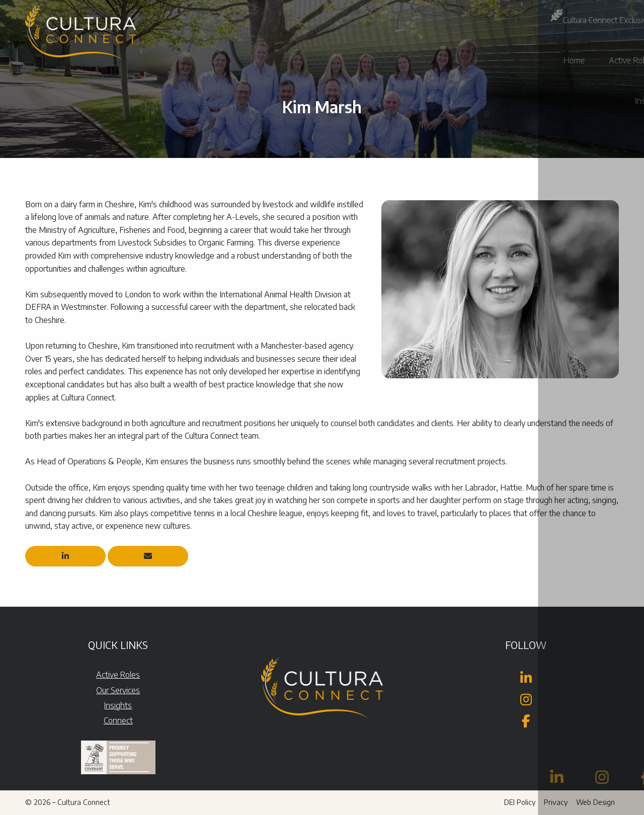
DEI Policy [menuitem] (520, 802)
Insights (118, 705)
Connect (118, 720)
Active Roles (118, 675)
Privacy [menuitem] (556, 802)
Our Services (118, 690)
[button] (620, 20)
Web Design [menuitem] (595, 802)
